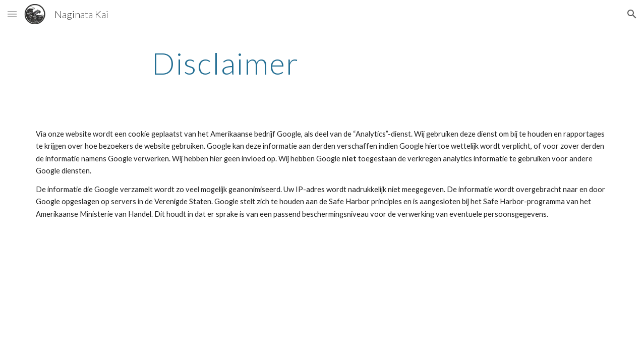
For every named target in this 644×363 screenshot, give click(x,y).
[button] (12, 14)
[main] (225, 63)
